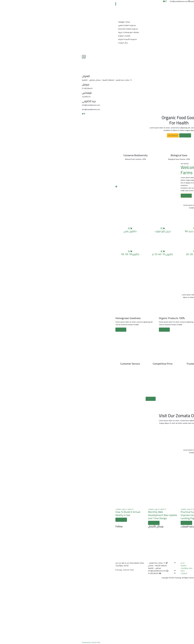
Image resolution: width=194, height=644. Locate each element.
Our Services (103, 135)
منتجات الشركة (128, 18)
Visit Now (69, 399)
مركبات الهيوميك (42, 22)
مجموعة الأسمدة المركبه (45, 39)
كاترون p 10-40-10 (81, 254)
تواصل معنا (129, 51)
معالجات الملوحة (42, 36)
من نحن (130, 14)
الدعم (101, 563)
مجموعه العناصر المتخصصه (46, 29)
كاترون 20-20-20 (113, 254)
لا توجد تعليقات (140, 509)
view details (137, 523)
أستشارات (102, 573)
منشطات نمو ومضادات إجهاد (47, 32)
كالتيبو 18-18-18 (48, 254)
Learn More (104, 196)
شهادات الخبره (128, 47)
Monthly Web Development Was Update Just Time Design (81, 515)
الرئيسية (130, 9)
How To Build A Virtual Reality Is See (46, 514)
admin (145, 509)
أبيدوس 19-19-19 (146, 231)
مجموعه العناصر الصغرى (45, 25)
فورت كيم (146, 254)
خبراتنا (101, 571)
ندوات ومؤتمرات (105, 568)
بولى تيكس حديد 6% (113, 231)
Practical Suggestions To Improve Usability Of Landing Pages (145, 515)
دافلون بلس (48, 231)
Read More (126, 330)
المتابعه (102, 565)
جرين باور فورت (81, 231)
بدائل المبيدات (41, 43)
